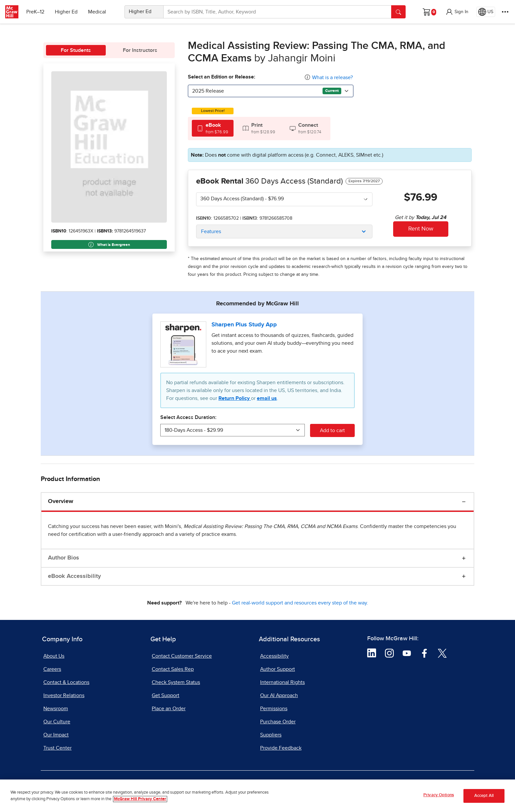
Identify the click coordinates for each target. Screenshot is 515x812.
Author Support (278, 669)
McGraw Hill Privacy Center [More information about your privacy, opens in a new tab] (140, 799)
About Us (54, 656)
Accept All (484, 796)
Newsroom (56, 709)
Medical (97, 12)
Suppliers (271, 735)
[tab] (213, 128)
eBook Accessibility (74, 576)
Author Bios (64, 558)
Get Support (166, 695)
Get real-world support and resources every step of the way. (300, 603)
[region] (257, 796)
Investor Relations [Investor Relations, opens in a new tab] (64, 695)
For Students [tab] (76, 50)
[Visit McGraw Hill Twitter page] (442, 653)
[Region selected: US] (486, 12)
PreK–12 (35, 12)
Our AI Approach (279, 695)
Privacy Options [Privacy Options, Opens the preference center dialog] (439, 795)
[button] (457, 12)
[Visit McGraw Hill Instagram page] (389, 653)
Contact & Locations (66, 682)
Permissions (274, 709)
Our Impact (56, 735)
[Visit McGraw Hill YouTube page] (407, 653)
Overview (61, 501)
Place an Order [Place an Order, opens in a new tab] (169, 709)
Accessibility (274, 656)
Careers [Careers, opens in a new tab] (52, 669)
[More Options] (505, 12)
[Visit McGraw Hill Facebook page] (425, 653)
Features (211, 231)
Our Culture (57, 722)
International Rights (282, 682)
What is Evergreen (109, 244)
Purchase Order (278, 722)
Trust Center (57, 748)
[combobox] (271, 91)
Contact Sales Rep (173, 669)
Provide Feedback (281, 748)
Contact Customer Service (182, 656)
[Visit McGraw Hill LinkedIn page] (372, 653)
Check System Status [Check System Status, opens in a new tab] (176, 682)
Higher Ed (66, 12)
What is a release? (332, 77)
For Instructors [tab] (140, 50)
